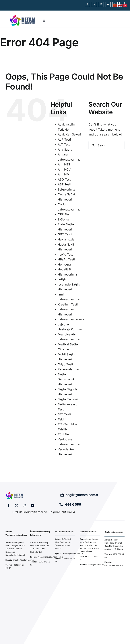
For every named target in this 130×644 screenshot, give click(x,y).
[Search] (93, 145)
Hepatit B (64, 269)
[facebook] (87, 4)
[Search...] (106, 145)
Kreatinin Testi (68, 304)
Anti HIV (64, 174)
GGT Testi (65, 234)
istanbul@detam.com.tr (23, 560)
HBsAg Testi (66, 259)
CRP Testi (65, 214)
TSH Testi (65, 434)
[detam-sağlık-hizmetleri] (23, 16)
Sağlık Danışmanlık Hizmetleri (66, 379)
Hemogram (66, 264)
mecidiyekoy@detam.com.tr (51, 557)
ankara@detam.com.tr (73, 553)
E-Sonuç (64, 219)
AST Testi (64, 184)
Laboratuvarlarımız (71, 319)
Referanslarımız (69, 369)
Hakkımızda (66, 239)
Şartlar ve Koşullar (47, 512)
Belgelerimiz (66, 189)
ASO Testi (65, 179)
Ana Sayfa (65, 149)
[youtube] (108, 4)
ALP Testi (64, 139)
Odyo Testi (65, 364)
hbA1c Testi (66, 254)
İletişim (63, 279)
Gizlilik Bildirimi (23, 512)
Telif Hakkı (68, 512)
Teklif (62, 419)
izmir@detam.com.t (97, 564)
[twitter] (94, 4)
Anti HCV (64, 169)
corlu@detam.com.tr (114, 565)
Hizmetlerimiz (67, 274)
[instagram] (101, 4)
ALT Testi (64, 144)
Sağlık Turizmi (68, 399)
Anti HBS (64, 164)
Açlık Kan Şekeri (69, 134)
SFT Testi (64, 414)
